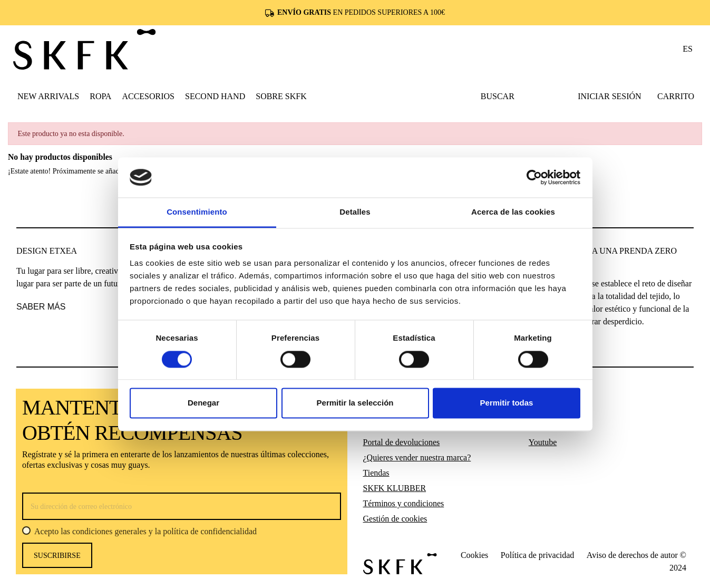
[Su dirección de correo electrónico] (182, 506)
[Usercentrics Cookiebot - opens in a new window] (534, 177)
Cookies (474, 555)
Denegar (203, 403)
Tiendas (376, 473)
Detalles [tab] (355, 212)
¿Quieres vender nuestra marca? (417, 457)
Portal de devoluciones (402, 442)
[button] (100, 96)
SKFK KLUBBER (395, 488)
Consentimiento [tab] (197, 212)
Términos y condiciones (404, 503)
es (688, 49)
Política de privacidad (538, 555)
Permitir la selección (355, 403)
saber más (41, 307)
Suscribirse (57, 556)
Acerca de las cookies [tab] (513, 212)
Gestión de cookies (395, 519)
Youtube (543, 442)
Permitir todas (507, 403)
